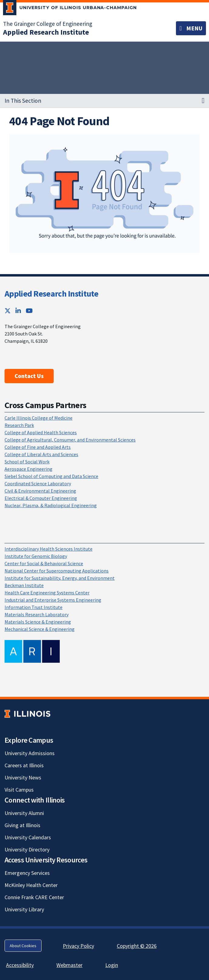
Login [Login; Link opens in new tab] (112, 965)
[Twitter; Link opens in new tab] (8, 311)
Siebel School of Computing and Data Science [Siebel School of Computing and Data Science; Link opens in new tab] (51, 476)
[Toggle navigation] (191, 28)
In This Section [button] (23, 101)
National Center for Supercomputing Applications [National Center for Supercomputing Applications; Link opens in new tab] (57, 571)
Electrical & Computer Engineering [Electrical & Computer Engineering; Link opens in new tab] (41, 498)
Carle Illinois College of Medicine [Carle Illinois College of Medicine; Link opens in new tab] (39, 418)
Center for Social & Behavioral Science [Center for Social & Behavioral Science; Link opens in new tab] (44, 563)
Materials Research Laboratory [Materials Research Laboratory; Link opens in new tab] (37, 614)
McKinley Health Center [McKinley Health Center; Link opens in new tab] (31, 885)
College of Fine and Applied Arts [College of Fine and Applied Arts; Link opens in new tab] (38, 447)
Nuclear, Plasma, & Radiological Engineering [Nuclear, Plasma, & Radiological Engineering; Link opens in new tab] (51, 505)
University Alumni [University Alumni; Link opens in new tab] (24, 813)
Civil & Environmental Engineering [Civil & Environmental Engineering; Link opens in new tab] (40, 491)
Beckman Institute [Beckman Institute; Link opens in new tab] (24, 585)
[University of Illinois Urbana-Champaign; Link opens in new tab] (70, 9)
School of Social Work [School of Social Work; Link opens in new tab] (27, 462)
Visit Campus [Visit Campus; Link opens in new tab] (19, 790)
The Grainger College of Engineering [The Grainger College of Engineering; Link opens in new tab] (48, 24)
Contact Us (29, 376)
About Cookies (23, 946)
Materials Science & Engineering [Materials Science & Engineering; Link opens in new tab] (38, 622)
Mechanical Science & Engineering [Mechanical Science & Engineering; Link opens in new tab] (40, 629)
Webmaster (69, 965)
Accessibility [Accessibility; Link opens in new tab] (20, 965)
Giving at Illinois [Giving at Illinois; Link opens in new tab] (22, 825)
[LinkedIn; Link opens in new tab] (18, 311)
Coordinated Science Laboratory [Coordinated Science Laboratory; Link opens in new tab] (38, 483)
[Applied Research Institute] (46, 32)
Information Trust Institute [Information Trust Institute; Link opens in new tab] (34, 607)
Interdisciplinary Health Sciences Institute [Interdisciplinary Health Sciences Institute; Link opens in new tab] (49, 549)
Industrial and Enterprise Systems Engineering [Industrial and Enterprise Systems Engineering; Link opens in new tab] (53, 600)
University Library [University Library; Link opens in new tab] (24, 909)
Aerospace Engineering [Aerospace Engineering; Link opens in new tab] (29, 469)
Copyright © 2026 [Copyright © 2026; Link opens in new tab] (137, 946)
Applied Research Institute (51, 294)
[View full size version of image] (104, 193)
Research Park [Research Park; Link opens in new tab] (19, 425)
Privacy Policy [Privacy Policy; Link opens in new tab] (78, 946)
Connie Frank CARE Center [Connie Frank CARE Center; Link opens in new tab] (34, 897)
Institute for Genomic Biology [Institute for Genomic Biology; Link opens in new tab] (36, 556)
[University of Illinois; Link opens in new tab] (27, 714)
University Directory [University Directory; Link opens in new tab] (27, 849)
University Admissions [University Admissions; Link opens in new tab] (30, 753)
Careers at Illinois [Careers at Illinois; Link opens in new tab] (24, 765)
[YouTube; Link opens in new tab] (29, 311)
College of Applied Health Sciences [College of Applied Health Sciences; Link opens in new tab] (41, 432)
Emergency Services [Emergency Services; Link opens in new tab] (27, 873)
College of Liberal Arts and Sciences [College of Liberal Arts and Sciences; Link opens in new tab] (41, 454)
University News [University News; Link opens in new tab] (23, 777)
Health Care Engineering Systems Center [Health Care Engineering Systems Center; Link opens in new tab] (47, 593)
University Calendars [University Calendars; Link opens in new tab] (28, 837)
